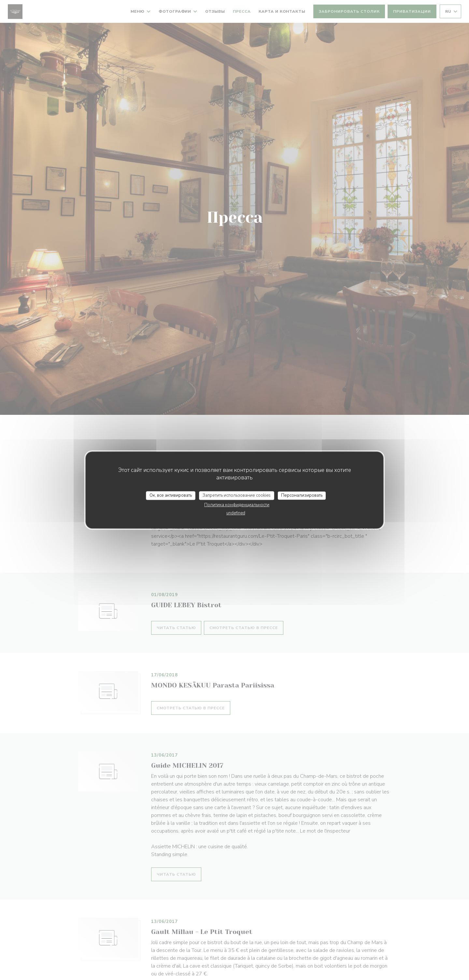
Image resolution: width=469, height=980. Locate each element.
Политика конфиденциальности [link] (237, 505)
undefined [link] (236, 513)
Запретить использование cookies (237, 495)
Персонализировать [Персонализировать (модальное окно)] (302, 495)
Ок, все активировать (171, 495)
